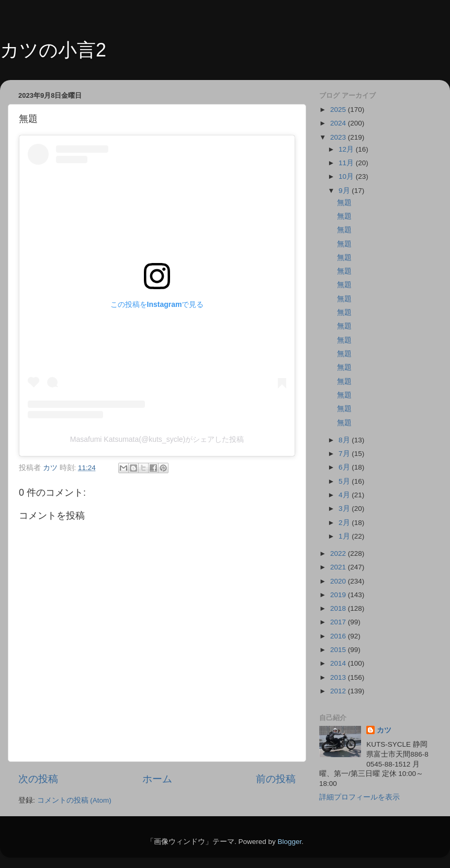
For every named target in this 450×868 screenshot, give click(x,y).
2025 (339, 110)
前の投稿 (276, 779)
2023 (339, 137)
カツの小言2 (53, 50)
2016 (339, 636)
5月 (345, 481)
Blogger (289, 842)
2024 (339, 123)
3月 (345, 509)
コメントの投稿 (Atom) (74, 800)
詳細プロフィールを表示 (359, 797)
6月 (345, 467)
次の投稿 (38, 779)
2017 (339, 622)
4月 (345, 495)
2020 (339, 581)
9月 (345, 191)
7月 (345, 454)
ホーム (157, 779)
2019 (339, 595)
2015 (339, 650)
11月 (347, 163)
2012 (339, 691)
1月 (345, 536)
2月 (345, 523)
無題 (344, 203)
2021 (339, 567)
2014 (339, 663)
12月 (347, 149)
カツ (384, 730)
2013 (339, 677)
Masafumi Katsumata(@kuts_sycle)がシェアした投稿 (157, 439)
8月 (345, 440)
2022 (339, 553)
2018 (339, 608)
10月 (347, 176)
